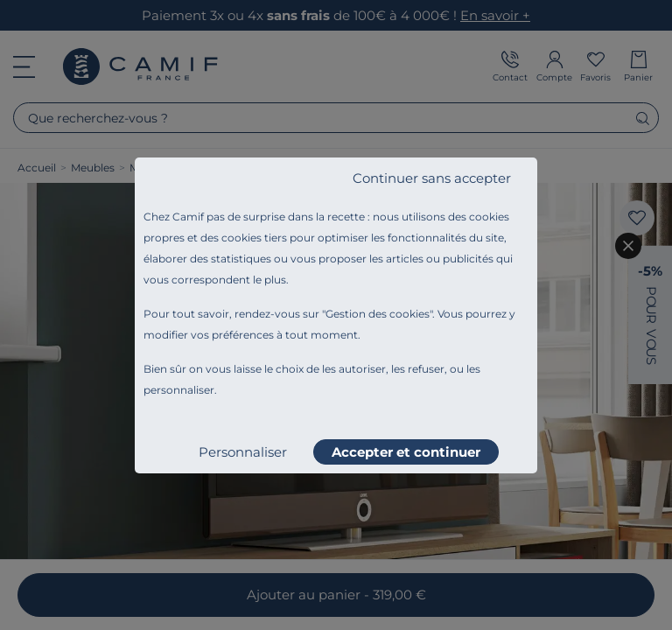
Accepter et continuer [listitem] (406, 452)
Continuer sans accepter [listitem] (432, 178)
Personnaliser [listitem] (243, 452)
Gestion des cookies (378, 314)
